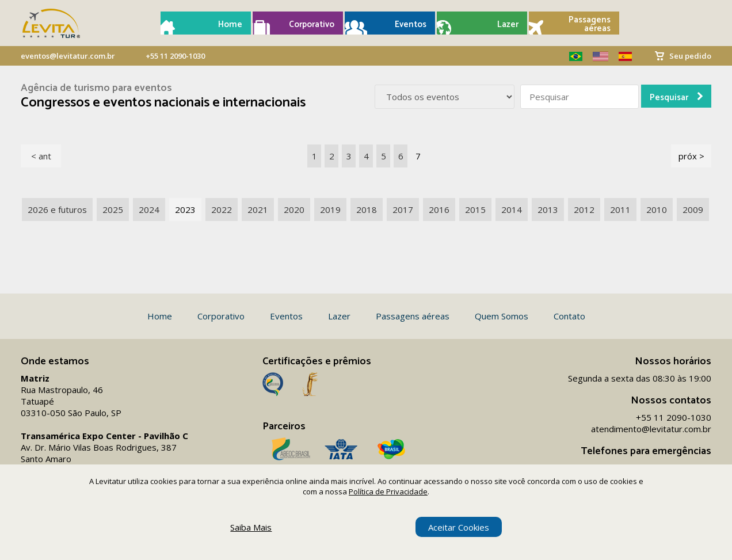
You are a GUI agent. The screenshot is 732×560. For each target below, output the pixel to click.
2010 (657, 209)
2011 (620, 209)
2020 (294, 209)
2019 (330, 209)
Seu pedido (690, 56)
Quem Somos (502, 316)
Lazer (508, 24)
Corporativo (312, 24)
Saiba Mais (251, 527)
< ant (41, 156)
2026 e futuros (57, 209)
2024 (149, 209)
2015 (475, 209)
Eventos (411, 24)
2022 (222, 209)
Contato (569, 316)
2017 (403, 209)
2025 (113, 209)
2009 (693, 209)
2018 (367, 209)
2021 (258, 209)
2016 (439, 209)
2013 (548, 209)
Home (230, 24)
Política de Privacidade (388, 492)
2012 (584, 209)
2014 (512, 209)
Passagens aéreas (590, 24)
